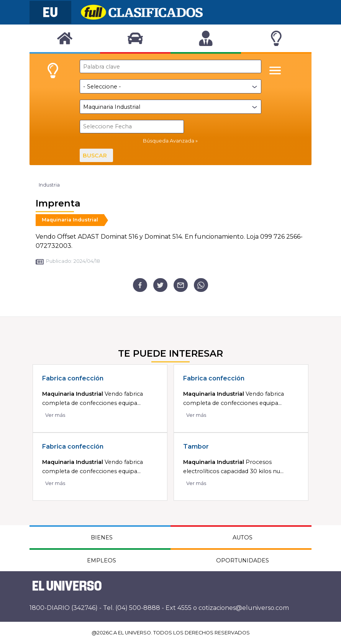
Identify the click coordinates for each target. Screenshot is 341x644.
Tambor (196, 447)
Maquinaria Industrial (70, 220)
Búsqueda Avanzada (169, 141)
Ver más (55, 415)
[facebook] (140, 285)
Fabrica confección (73, 378)
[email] (181, 285)
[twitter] (160, 285)
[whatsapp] (201, 285)
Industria (49, 185)
